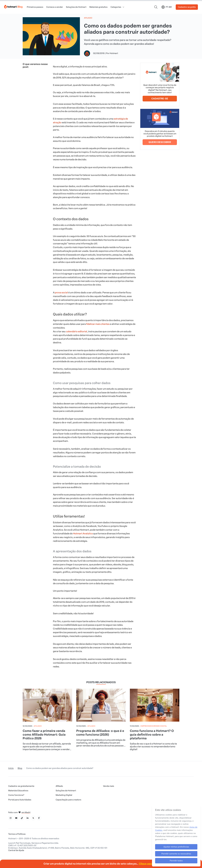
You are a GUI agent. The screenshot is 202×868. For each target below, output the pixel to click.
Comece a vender (55, 7)
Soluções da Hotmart (76, 7)
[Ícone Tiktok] (22, 818)
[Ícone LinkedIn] (28, 818)
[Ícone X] (33, 818)
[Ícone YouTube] (16, 818)
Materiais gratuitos (98, 7)
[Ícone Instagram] (11, 818)
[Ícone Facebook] (39, 818)
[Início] (13, 6)
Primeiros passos (35, 7)
